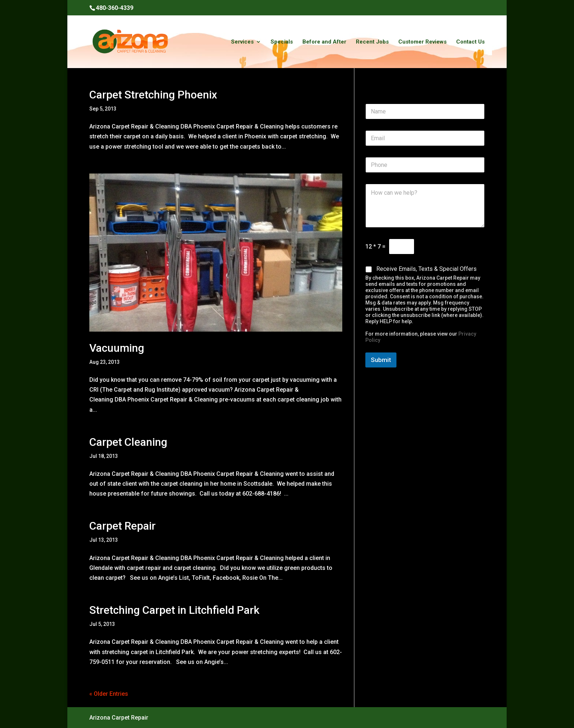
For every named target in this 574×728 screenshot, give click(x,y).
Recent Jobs (372, 42)
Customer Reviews (422, 42)
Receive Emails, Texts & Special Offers (426, 269)
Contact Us (470, 42)
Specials (282, 42)
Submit (381, 360)
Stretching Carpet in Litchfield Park (174, 610)
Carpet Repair (122, 526)
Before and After (324, 42)
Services (242, 42)
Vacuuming (117, 348)
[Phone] (425, 165)
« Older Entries (109, 694)
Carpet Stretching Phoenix (153, 95)
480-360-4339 (115, 8)
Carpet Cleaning (128, 442)
